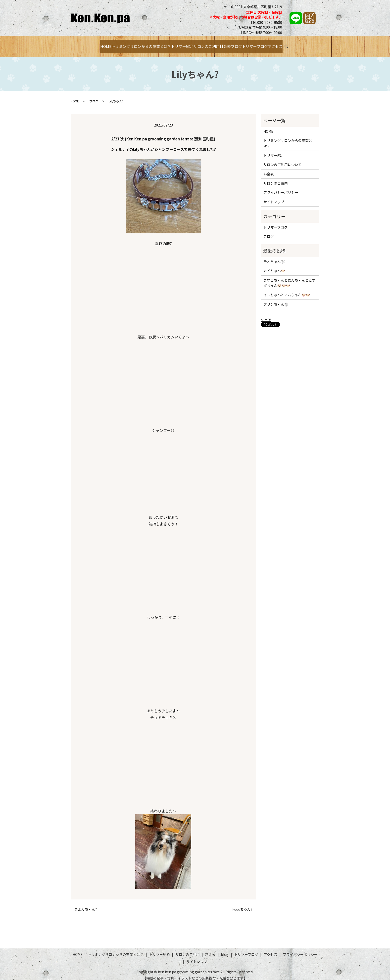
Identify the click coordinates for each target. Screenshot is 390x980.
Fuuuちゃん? (242, 905)
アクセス (297, 44)
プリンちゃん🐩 (276, 299)
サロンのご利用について (283, 160)
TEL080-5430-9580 (266, 22)
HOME (83, 44)
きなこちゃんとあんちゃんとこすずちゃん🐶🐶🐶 (290, 278)
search (314, 45)
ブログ (246, 44)
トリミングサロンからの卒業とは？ (126, 44)
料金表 (230, 44)
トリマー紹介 (174, 44)
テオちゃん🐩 (274, 256)
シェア (266, 315)
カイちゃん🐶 (274, 266)
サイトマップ (274, 197)
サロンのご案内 (276, 178)
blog (225, 949)
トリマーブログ (271, 44)
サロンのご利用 (205, 44)
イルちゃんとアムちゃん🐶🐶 (287, 290)
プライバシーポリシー (281, 188)
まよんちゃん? (86, 905)
